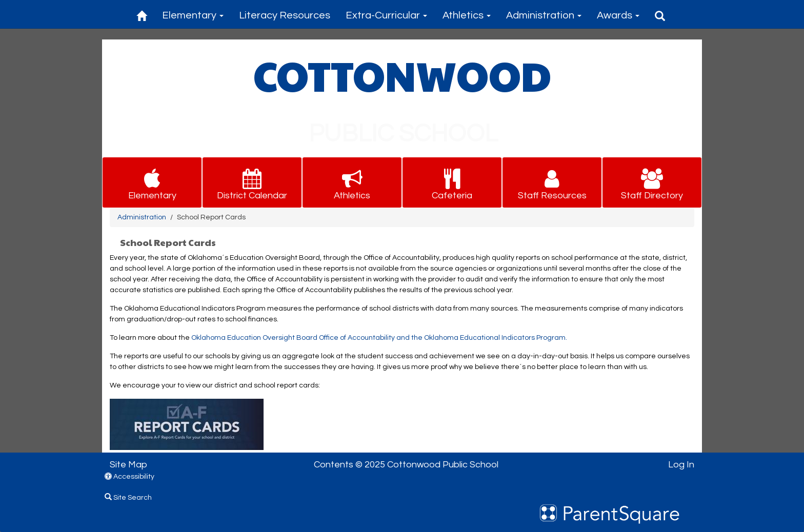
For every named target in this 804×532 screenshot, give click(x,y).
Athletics (467, 15)
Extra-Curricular (386, 15)
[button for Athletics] (352, 183)
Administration (544, 15)
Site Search (128, 498)
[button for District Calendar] (252, 183)
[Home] (142, 14)
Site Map (128, 465)
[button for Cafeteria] (452, 183)
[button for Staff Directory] (652, 183)
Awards (618, 15)
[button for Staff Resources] (552, 183)
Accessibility (129, 477)
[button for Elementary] (152, 183)
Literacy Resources (285, 15)
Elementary (193, 15)
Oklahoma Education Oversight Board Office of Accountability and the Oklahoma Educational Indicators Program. (379, 338)
